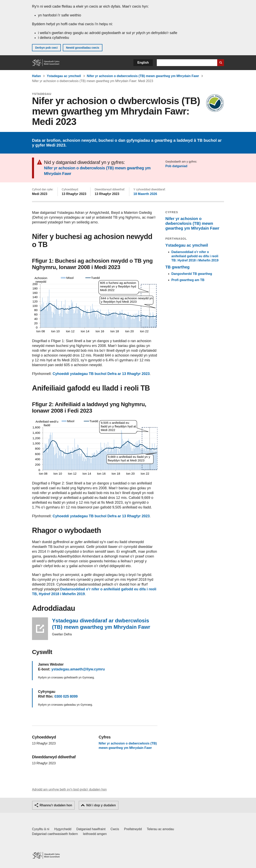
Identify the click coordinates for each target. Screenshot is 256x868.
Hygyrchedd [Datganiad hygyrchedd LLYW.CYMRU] (63, 829)
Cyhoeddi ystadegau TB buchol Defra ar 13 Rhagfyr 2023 (101, 374)
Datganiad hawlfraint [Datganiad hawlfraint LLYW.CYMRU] (91, 829)
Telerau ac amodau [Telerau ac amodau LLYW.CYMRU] (160, 829)
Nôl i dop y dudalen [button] (101, 805)
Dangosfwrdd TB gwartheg (192, 274)
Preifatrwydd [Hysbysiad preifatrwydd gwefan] (133, 829)
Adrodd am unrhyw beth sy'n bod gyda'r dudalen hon (69, 789)
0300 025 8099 (66, 696)
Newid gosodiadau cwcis (83, 48)
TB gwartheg (177, 267)
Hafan (36, 76)
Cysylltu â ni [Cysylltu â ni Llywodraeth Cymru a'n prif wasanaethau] (41, 829)
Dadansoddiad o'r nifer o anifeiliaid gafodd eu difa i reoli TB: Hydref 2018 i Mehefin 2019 (195, 256)
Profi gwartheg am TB (188, 280)
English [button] (143, 63)
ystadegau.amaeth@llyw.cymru (78, 669)
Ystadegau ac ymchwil (64, 76)
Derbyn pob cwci (46, 48)
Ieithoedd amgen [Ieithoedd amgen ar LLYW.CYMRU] (95, 834)
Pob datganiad (176, 166)
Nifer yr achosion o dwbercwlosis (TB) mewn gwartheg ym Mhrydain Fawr (143, 76)
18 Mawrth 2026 (145, 194)
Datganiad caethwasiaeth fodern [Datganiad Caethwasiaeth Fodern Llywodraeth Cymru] (55, 834)
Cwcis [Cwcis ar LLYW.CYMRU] (115, 829)
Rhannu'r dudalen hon (56, 805)
